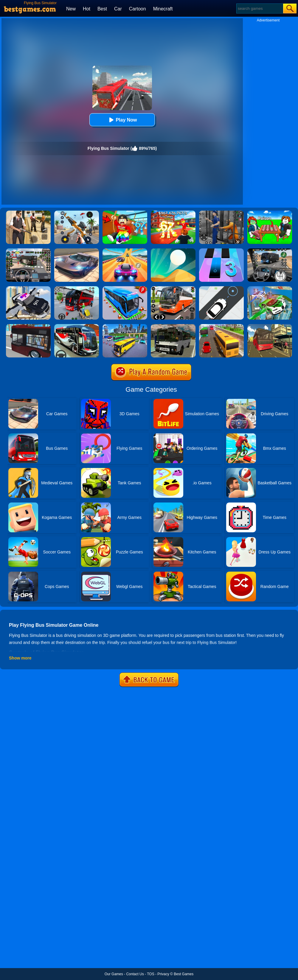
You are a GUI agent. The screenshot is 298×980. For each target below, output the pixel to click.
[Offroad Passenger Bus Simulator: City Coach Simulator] (270, 326)
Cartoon (138, 9)
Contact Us (135, 974)
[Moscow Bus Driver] (173, 288)
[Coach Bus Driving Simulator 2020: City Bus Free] (77, 326)
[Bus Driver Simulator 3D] (28, 251)
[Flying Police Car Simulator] (270, 288)
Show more (20, 658)
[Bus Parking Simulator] (125, 288)
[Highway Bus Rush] (270, 251)
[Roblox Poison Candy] (270, 213)
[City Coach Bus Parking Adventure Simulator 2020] (125, 326)
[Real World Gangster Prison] (221, 213)
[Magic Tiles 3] (221, 251)
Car (118, 9)
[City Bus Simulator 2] (28, 326)
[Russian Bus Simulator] (173, 326)
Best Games (184, 974)
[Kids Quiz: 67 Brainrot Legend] (173, 213)
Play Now (122, 120)
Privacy (163, 974)
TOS (150, 974)
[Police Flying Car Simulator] (28, 288)
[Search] (259, 8)
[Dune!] (173, 251)
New (71, 9)
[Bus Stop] (221, 288)
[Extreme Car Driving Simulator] (77, 251)
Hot (87, 9)
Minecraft (163, 9)
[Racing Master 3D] (125, 251)
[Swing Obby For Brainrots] (125, 213)
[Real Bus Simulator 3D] (77, 288)
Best (102, 9)
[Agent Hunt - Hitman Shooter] (28, 213)
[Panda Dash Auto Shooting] (77, 213)
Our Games (114, 974)
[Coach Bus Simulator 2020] (221, 326)
